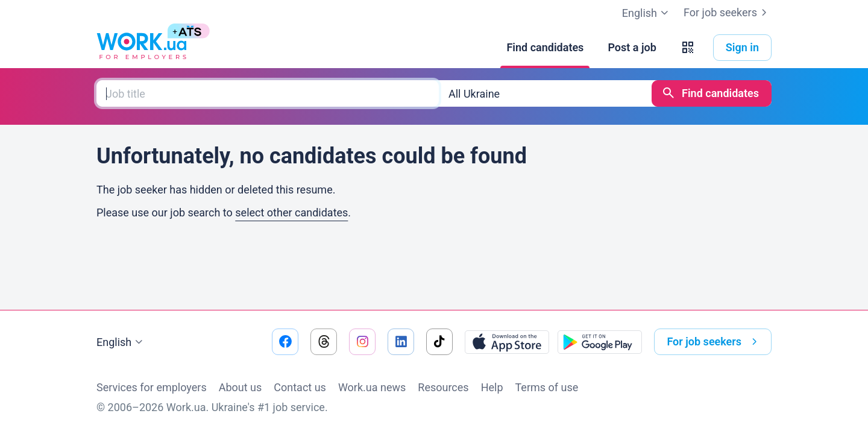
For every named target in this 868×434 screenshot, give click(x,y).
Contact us (300, 387)
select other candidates (291, 212)
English (121, 342)
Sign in (742, 47)
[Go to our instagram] (362, 342)
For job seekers (728, 13)
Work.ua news (372, 387)
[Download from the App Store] (507, 342)
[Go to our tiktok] (439, 342)
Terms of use (547, 387)
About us (241, 387)
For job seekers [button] (714, 342)
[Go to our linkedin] (401, 342)
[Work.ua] (142, 48)
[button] (688, 48)
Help (492, 387)
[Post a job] (632, 48)
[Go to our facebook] (285, 342)
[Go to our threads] (324, 342)
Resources (443, 387)
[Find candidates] (545, 48)
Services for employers (152, 387)
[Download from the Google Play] (600, 342)
